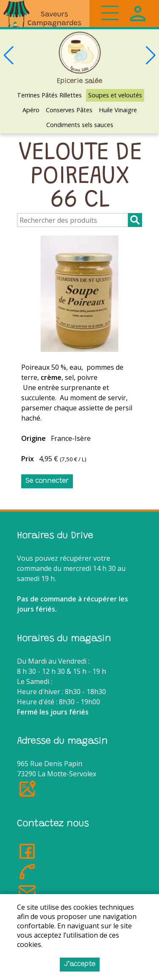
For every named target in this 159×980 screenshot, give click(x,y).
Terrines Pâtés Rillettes (49, 95)
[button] (151, 55)
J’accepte (80, 964)
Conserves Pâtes (69, 110)
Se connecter (47, 481)
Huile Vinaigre (118, 110)
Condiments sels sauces (80, 125)
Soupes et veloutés (115, 95)
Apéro (31, 110)
